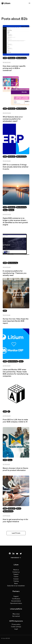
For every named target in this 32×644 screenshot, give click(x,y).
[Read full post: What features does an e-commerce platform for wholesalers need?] (16, 91)
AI (9, 412)
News (5, 210)
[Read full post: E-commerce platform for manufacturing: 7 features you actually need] (16, 245)
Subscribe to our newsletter (16, 586)
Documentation (16, 601)
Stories (11, 210)
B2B (5, 58)
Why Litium (16, 614)
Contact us (16, 572)
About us (16, 570)
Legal (16, 629)
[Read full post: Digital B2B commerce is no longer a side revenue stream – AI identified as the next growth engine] (16, 190)
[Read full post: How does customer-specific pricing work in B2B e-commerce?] (16, 40)
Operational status (16, 603)
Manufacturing (21, 58)
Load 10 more (16, 533)
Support (16, 574)
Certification (16, 599)
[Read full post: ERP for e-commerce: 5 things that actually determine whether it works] (16, 139)
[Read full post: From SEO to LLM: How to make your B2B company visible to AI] (16, 394)
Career (16, 577)
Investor (16, 579)
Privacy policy (16, 624)
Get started (16, 616)
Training (16, 581)
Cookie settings (16, 627)
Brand (19, 509)
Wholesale (11, 58)
